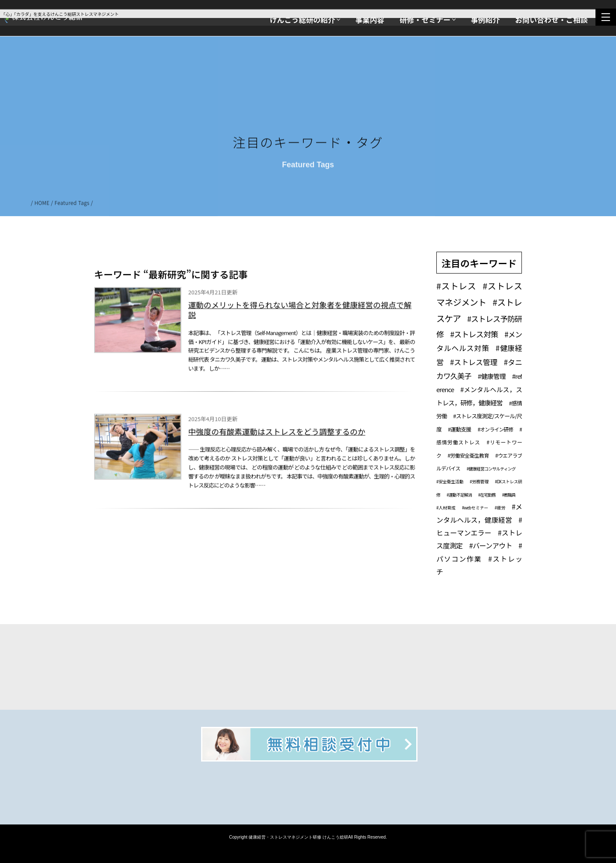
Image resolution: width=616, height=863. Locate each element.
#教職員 (509, 495)
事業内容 (370, 19)
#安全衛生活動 (450, 481)
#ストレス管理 (474, 362)
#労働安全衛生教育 (468, 455)
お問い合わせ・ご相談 (551, 19)
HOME (42, 204)
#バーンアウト (491, 545)
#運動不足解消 (459, 495)
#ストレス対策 (474, 334)
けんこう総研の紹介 (302, 19)
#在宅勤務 (487, 495)
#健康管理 (492, 376)
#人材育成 (446, 507)
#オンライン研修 (495, 429)
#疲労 (500, 507)
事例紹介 (485, 19)
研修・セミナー (425, 19)
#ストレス (456, 286)
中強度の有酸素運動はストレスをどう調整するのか (277, 433)
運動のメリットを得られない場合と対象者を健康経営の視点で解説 (300, 312)
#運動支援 (459, 429)
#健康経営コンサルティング (491, 469)
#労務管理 (479, 481)
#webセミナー (475, 507)
